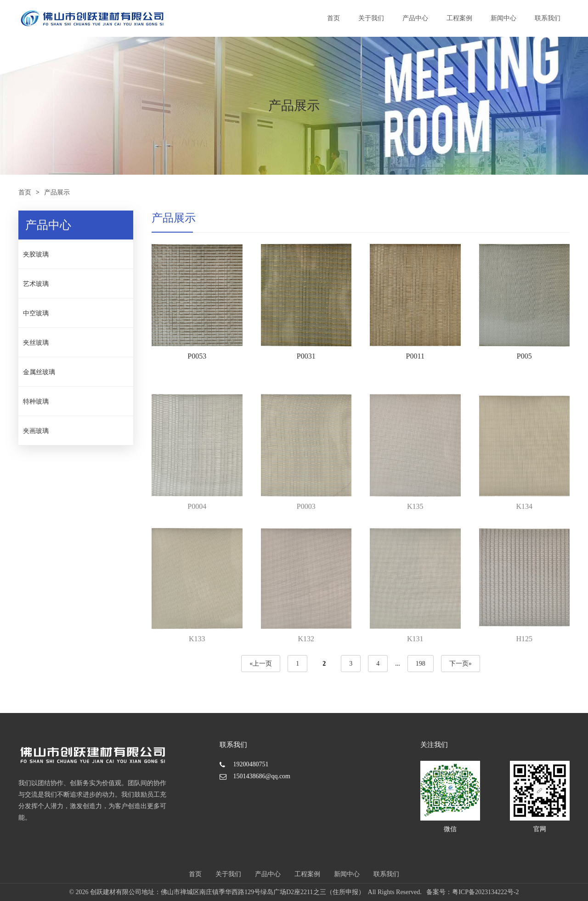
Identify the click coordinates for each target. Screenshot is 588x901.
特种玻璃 (36, 402)
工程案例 (459, 18)
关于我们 (371, 18)
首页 (334, 18)
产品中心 (415, 18)
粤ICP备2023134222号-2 (485, 892)
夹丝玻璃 (36, 343)
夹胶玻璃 (36, 254)
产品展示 (57, 192)
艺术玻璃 (36, 284)
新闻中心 (503, 18)
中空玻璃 (36, 313)
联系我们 (548, 18)
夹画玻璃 (36, 431)
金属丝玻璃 (39, 372)
